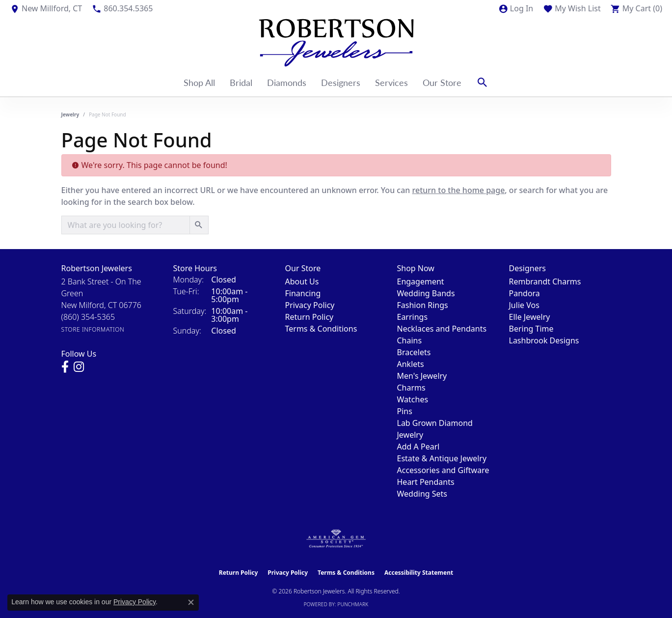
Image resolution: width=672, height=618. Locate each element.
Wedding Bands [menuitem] (426, 293)
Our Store (442, 82)
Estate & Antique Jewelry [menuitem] (442, 458)
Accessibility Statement (419, 573)
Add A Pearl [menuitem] (418, 447)
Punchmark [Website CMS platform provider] (353, 604)
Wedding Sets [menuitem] (422, 494)
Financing (303, 293)
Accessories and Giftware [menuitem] (443, 470)
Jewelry (70, 114)
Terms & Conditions (321, 329)
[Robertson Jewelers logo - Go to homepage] (336, 43)
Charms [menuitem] (411, 388)
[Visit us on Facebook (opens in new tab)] (65, 367)
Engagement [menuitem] (421, 281)
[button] (516, 8)
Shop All (199, 82)
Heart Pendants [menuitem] (426, 482)
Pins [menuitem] (405, 411)
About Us (302, 281)
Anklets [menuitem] (411, 364)
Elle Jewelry (530, 317)
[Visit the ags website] (336, 539)
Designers (341, 82)
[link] (46, 8)
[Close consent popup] (191, 602)
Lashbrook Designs (544, 340)
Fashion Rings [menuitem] (423, 305)
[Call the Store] (88, 317)
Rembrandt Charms (545, 281)
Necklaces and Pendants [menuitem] (442, 329)
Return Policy (309, 317)
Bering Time (531, 329)
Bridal (241, 82)
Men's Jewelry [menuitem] (422, 376)
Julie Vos (524, 305)
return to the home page (459, 190)
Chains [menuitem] (410, 340)
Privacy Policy (310, 305)
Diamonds (287, 82)
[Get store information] (93, 329)
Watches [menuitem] (413, 399)
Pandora (524, 293)
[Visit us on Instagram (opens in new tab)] (79, 367)
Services (391, 82)
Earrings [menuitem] (413, 317)
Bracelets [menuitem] (414, 352)
